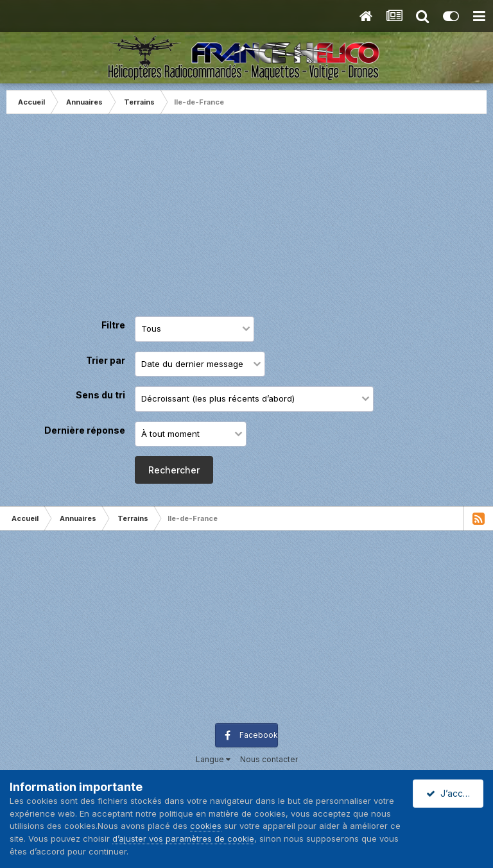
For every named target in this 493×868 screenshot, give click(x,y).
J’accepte (454, 793)
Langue (213, 759)
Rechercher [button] (174, 470)
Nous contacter (269, 759)
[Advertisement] (246, 217)
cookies (206, 826)
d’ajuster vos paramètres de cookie (183, 838)
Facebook (259, 735)
